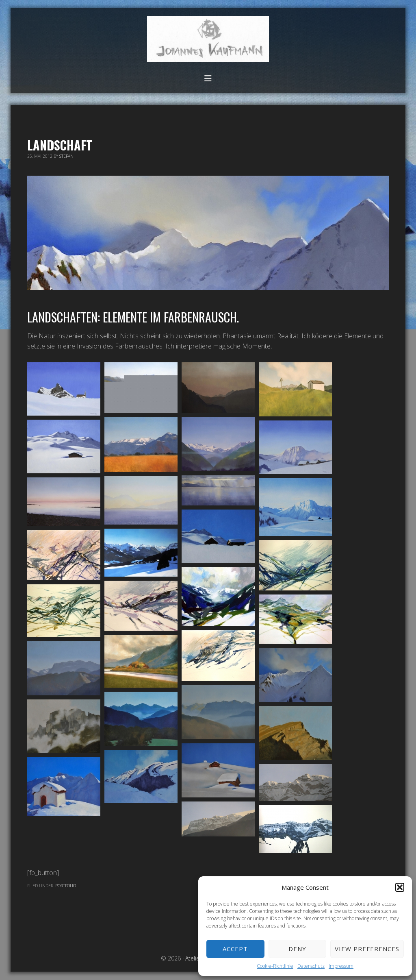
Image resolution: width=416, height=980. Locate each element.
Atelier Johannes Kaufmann (208, 39)
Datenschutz (311, 966)
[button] (400, 887)
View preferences (367, 949)
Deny (297, 949)
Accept (235, 949)
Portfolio (66, 886)
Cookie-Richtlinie (275, 966)
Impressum (341, 966)
